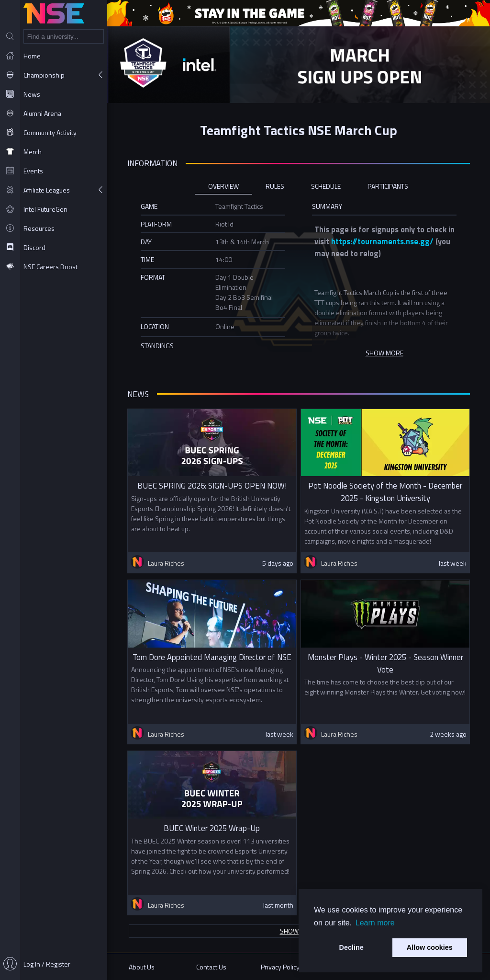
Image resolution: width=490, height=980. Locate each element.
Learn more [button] (375, 923)
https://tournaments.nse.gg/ (382, 241)
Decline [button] (351, 947)
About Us (142, 967)
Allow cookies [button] (430, 947)
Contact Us (211, 967)
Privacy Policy (280, 967)
